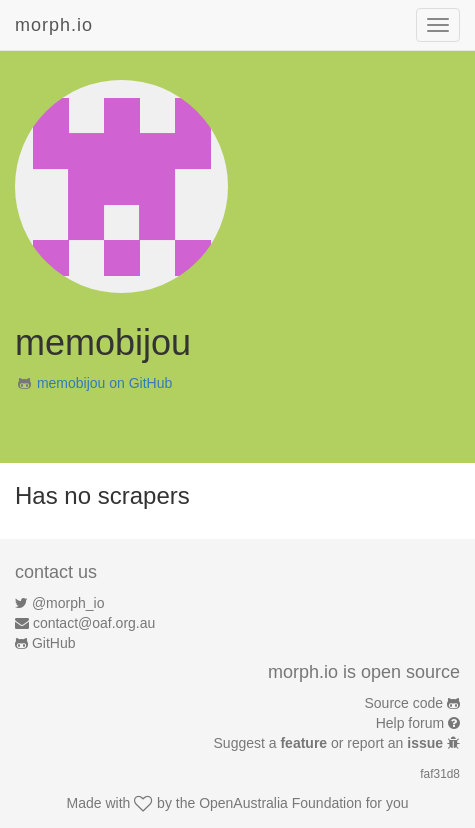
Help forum (410, 723)
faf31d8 (440, 774)
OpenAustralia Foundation (280, 803)
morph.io (54, 25)
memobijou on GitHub (104, 383)
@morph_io (68, 603)
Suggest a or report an (330, 743)
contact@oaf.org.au (94, 623)
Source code (404, 703)
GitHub (54, 643)
